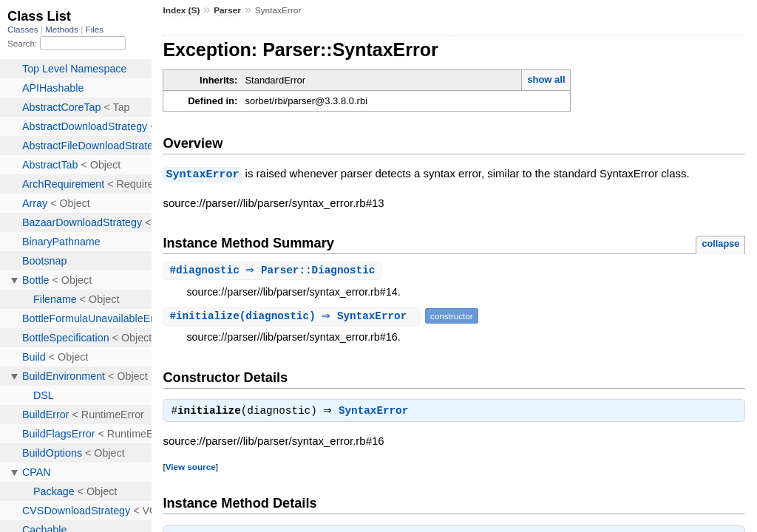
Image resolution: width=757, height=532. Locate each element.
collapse (720, 243)
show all (546, 79)
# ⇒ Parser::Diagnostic (274, 270)
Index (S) (181, 10)
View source (191, 468)
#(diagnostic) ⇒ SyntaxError (293, 316)
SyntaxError (202, 174)
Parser (227, 10)
